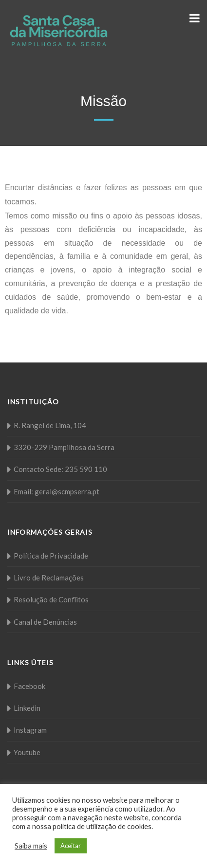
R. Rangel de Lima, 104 (50, 425)
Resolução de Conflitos (51, 599)
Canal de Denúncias (45, 622)
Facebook (29, 686)
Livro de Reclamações (49, 578)
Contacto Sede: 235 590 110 (60, 469)
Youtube (27, 752)
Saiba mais (31, 846)
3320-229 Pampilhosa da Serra (64, 447)
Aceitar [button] (71, 846)
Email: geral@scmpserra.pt (56, 491)
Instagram (30, 730)
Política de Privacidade (51, 556)
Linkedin (27, 708)
